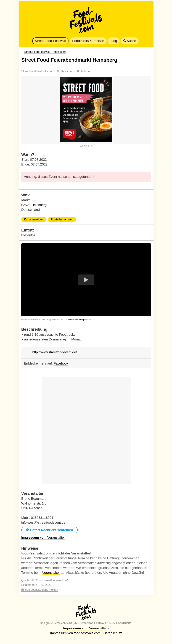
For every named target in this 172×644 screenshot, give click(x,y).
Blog (114, 41)
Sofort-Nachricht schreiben (50, 530)
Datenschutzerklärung (74, 320)
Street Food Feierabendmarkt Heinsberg (69, 60)
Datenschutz (113, 633)
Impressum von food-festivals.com (75, 633)
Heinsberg (39, 205)
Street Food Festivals (50, 41)
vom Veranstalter (43, 537)
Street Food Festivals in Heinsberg (45, 52)
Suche (130, 41)
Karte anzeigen (34, 219)
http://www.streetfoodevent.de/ (55, 352)
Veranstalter (51, 573)
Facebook (61, 363)
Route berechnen (62, 219)
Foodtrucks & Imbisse (88, 41)
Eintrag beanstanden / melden (40, 590)
